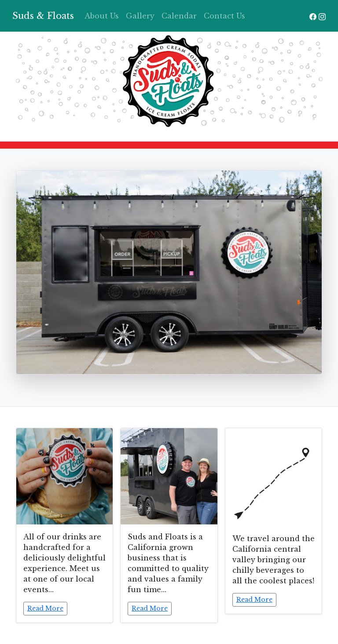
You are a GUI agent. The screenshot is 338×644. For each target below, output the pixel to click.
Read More (45, 608)
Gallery (140, 16)
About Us (102, 16)
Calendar (179, 16)
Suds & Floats (43, 16)
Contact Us (224, 16)
